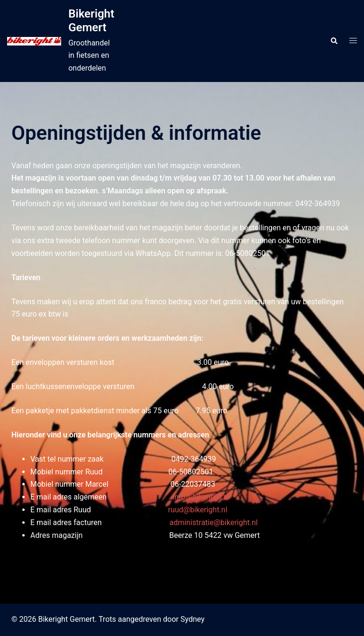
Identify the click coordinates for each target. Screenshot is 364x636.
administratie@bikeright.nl (213, 522)
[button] (334, 41)
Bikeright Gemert (91, 21)
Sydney (193, 619)
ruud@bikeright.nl (198, 510)
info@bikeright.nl (201, 497)
